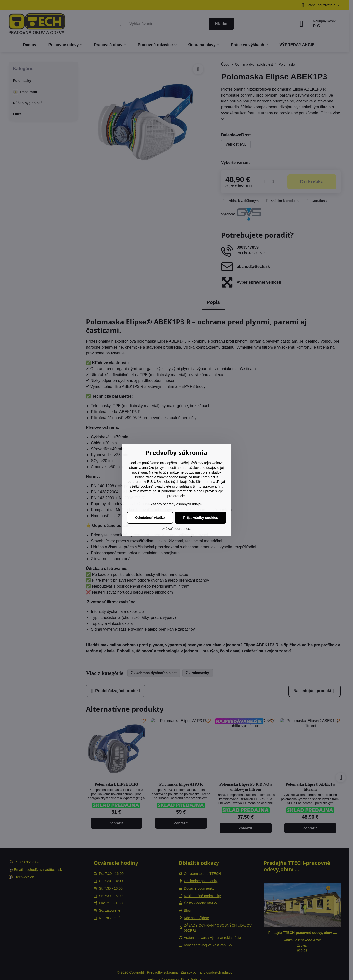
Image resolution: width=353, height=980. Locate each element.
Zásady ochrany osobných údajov (176, 504)
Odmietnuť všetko (150, 518)
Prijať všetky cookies (201, 518)
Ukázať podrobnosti (177, 529)
